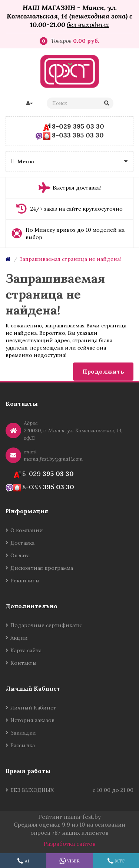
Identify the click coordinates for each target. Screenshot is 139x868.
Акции (19, 638)
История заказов (32, 720)
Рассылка (23, 745)
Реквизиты (25, 581)
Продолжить (103, 371)
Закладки (23, 733)
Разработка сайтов (69, 844)
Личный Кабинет (33, 708)
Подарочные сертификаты (46, 625)
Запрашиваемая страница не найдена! (70, 259)
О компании (27, 530)
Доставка (22, 543)
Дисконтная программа (42, 568)
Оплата (20, 555)
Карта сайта (26, 650)
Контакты (24, 663)
